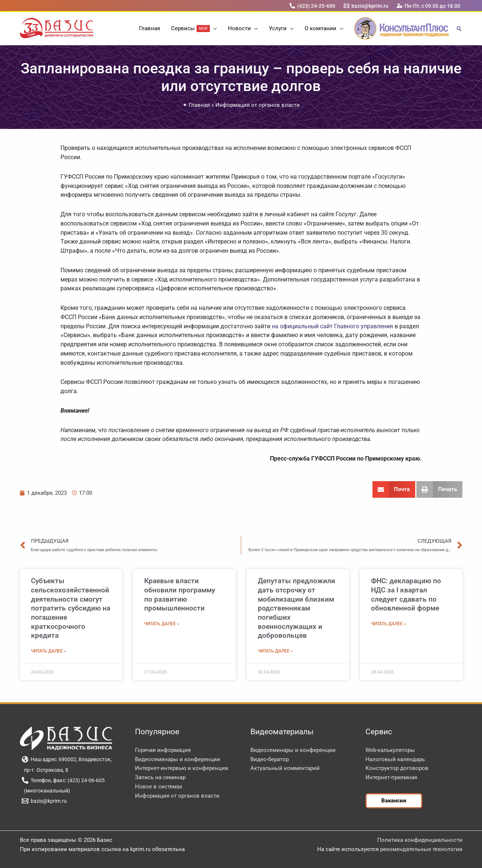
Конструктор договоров (397, 768)
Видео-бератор (270, 759)
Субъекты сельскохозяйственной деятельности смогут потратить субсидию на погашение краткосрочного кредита (71, 608)
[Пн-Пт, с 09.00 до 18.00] (428, 6)
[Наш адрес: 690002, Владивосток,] (67, 759)
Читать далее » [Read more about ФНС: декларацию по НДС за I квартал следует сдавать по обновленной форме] (389, 624)
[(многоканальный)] (46, 791)
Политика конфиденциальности (420, 840)
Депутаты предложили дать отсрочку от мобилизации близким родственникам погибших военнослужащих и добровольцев (297, 608)
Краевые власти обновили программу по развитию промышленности (180, 594)
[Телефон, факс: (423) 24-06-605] (63, 780)
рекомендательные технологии (421, 849)
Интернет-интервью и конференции (182, 768)
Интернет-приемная (391, 777)
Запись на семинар (160, 777)
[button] (213, 28)
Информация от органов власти (258, 105)
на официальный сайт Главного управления (332, 326)
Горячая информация (163, 750)
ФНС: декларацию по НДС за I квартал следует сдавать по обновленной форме (406, 594)
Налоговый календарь (395, 759)
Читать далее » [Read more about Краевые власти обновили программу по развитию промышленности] (162, 624)
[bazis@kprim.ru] (366, 6)
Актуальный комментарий (285, 768)
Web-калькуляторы (390, 750)
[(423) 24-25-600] (312, 6)
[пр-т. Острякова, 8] (45, 770)
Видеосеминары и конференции (178, 759)
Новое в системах (159, 787)
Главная (199, 105)
